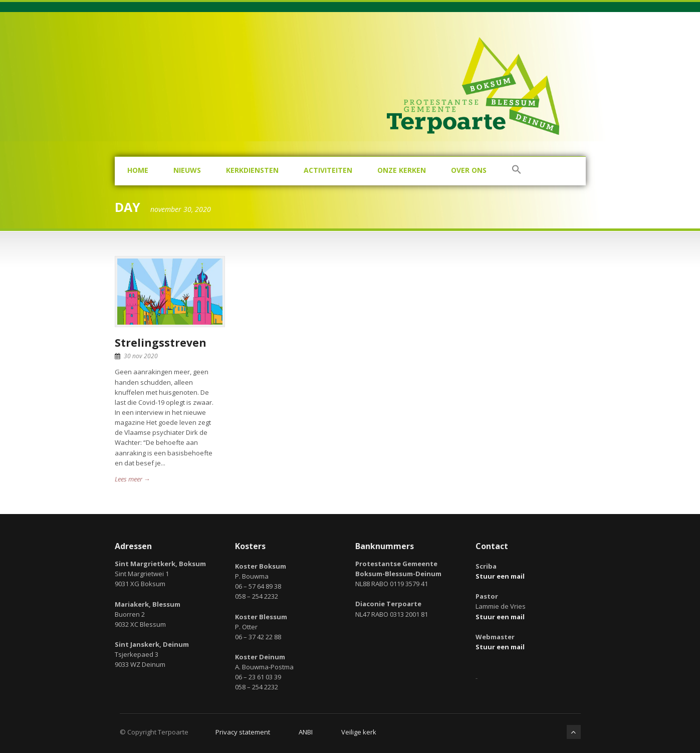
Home (138, 170)
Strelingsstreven (161, 343)
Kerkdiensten (252, 170)
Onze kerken (402, 170)
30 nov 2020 (141, 356)
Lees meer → (133, 479)
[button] (517, 171)
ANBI (306, 732)
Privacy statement (243, 732)
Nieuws (187, 170)
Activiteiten (328, 170)
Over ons (469, 170)
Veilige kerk (359, 732)
